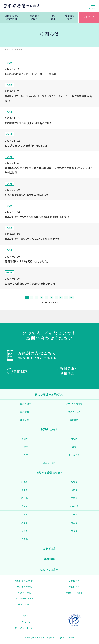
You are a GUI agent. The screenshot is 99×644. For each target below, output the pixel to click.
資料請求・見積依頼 (68, 371)
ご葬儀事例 (74, 581)
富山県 (25, 490)
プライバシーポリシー (25, 628)
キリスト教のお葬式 (25, 598)
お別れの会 (74, 455)
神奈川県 (74, 506)
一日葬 (25, 455)
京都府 (25, 523)
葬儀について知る (74, 592)
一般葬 (25, 447)
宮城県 (74, 482)
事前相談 (21, 371)
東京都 (74, 498)
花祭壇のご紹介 (34, 17)
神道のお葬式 (25, 604)
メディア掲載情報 (74, 403)
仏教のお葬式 (25, 592)
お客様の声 (74, 587)
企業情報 (25, 412)
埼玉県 (74, 523)
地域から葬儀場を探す (50, 472)
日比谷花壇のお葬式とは (11, 17)
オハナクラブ (74, 412)
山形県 (74, 490)
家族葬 (25, 439)
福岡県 (74, 531)
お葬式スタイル (49, 429)
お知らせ (25, 616)
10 (71, 297)
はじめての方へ (49, 570)
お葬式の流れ (25, 403)
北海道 (25, 482)
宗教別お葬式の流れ (25, 581)
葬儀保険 (25, 420)
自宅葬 (74, 439)
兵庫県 (25, 514)
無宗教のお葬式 (25, 587)
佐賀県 (25, 539)
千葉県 (74, 514)
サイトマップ (25, 622)
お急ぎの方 (89, 17)
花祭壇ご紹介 (49, 463)
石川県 (25, 498)
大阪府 (25, 506)
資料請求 (74, 420)
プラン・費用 (53, 17)
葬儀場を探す (70, 17)
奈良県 (25, 531)
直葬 (74, 447)
